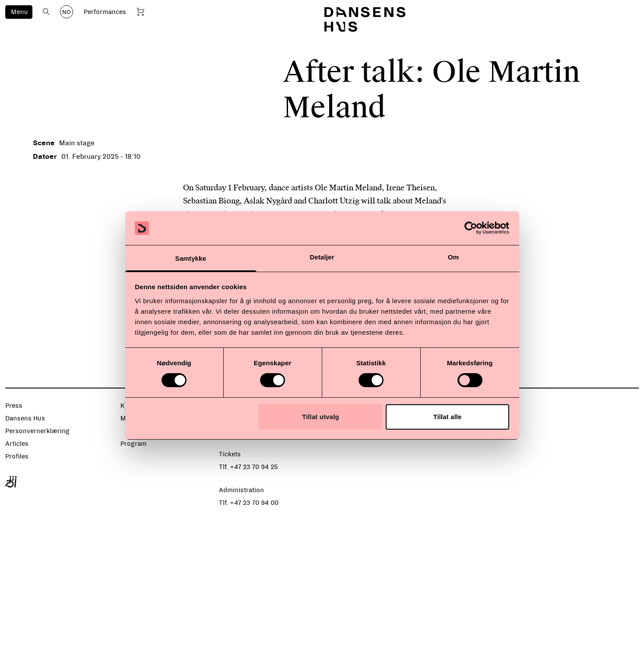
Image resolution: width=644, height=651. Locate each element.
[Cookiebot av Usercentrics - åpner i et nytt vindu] (471, 228)
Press (14, 406)
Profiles (17, 456)
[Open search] (46, 12)
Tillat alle (447, 417)
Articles (17, 444)
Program (134, 444)
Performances (105, 12)
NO (67, 12)
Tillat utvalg (320, 417)
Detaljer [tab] (322, 257)
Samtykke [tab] (191, 258)
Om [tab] (453, 257)
